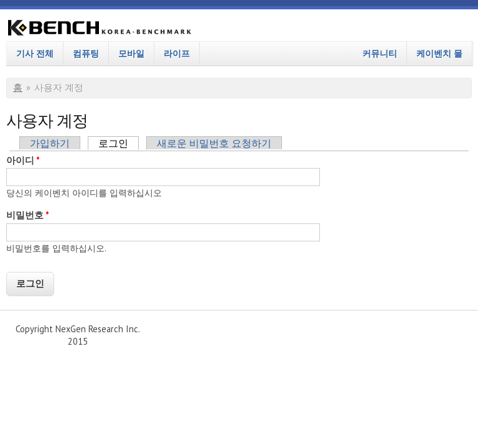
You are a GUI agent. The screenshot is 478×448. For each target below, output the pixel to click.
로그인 (119, 143)
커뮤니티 (380, 53)
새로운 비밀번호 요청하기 (214, 143)
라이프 (177, 53)
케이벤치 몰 (439, 53)
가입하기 (50, 143)
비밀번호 (28, 215)
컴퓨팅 (86, 53)
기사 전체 (35, 53)
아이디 (23, 160)
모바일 (131, 53)
